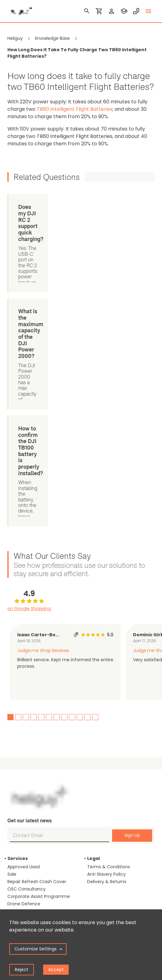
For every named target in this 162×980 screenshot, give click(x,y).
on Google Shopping (29, 417)
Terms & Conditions (109, 675)
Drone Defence (24, 712)
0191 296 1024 (101, 825)
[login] (111, 11)
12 (95, 526)
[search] (87, 11)
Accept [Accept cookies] (56, 970)
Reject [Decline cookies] (22, 970)
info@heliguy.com (107, 846)
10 (80, 526)
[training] (124, 11)
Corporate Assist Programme (39, 705)
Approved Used (24, 675)
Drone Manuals (23, 877)
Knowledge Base (25, 869)
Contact (96, 776)
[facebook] (101, 869)
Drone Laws (20, 832)
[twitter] (111, 869)
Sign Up (132, 644)
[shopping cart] (99, 11)
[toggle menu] (148, 11)
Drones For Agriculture (31, 791)
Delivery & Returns (107, 690)
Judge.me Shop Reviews (43, 459)
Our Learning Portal (108, 761)
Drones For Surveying (30, 769)
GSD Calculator (24, 840)
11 (87, 526)
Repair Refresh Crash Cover (37, 690)
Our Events (99, 754)
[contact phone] (136, 11)
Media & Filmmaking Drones (37, 798)
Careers (96, 769)
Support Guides (24, 862)
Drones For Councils (29, 783)
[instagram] (120, 869)
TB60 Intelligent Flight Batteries (75, 109)
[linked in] (91, 869)
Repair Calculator (26, 854)
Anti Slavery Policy (106, 683)
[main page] (20, 9)
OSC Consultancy (26, 698)
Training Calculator (28, 847)
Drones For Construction (34, 746)
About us (97, 746)
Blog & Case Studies (29, 825)
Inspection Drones (27, 776)
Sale (12, 683)
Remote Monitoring (28, 720)
